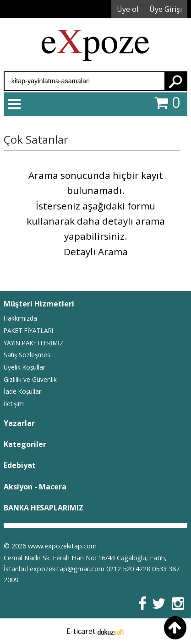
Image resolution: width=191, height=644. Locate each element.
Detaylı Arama (96, 252)
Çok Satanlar (36, 139)
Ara (175, 81)
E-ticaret (81, 631)
